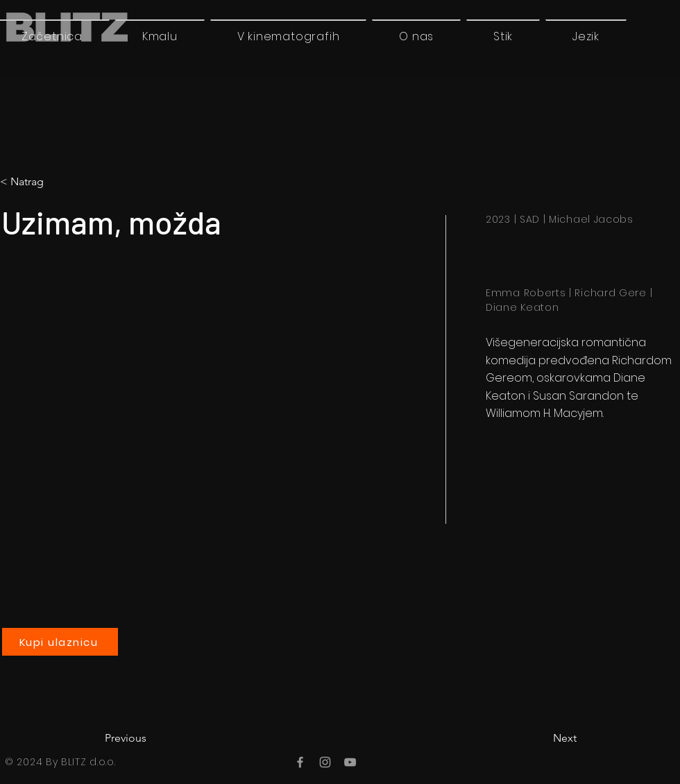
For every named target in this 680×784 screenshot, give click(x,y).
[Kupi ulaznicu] (60, 642)
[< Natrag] (58, 182)
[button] (586, 36)
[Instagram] (325, 762)
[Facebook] (300, 762)
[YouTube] (350, 762)
